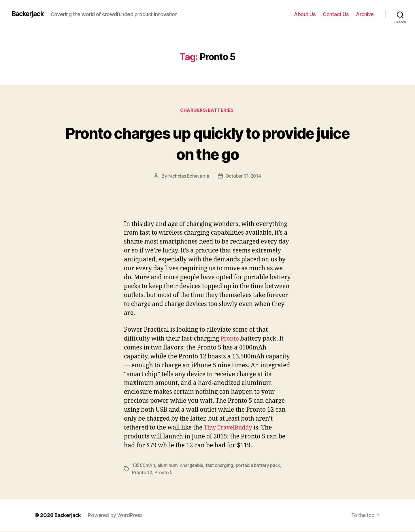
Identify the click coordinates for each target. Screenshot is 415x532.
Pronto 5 (164, 473)
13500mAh (144, 466)
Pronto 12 (142, 473)
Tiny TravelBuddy (229, 429)
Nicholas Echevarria (188, 177)
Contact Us (336, 14)
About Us (305, 14)
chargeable (193, 466)
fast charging (221, 466)
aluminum (168, 466)
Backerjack (29, 14)
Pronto (230, 339)
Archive (365, 14)
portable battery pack (260, 466)
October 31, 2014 (244, 177)
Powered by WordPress (117, 516)
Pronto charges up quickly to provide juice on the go (208, 143)
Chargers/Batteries (208, 111)
